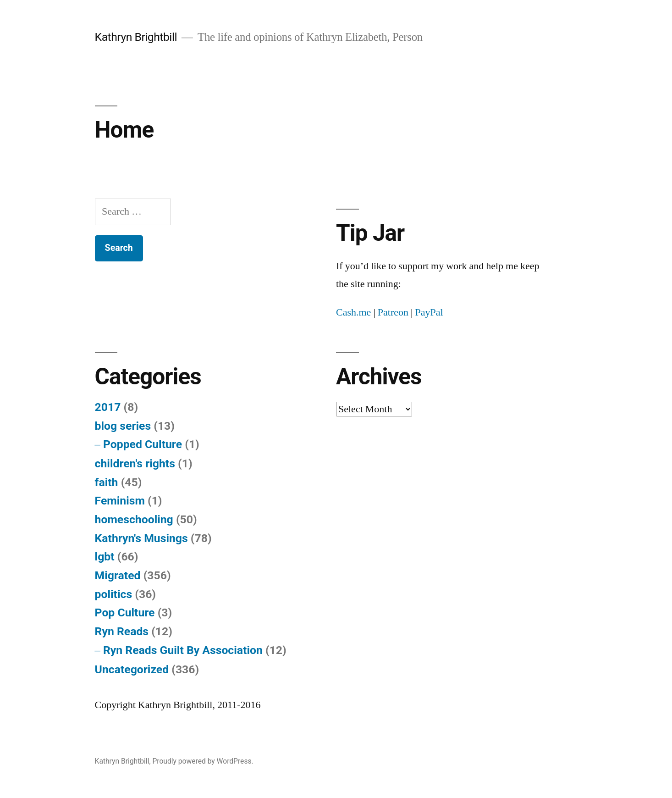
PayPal (429, 312)
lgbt (105, 557)
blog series (123, 426)
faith (107, 482)
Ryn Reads (122, 631)
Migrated (118, 575)
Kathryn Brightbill (136, 37)
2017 (108, 407)
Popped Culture (143, 444)
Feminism (120, 501)
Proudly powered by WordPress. (203, 761)
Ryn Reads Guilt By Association (183, 650)
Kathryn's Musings (141, 538)
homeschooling (134, 519)
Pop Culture (125, 612)
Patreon (393, 312)
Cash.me (353, 312)
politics (114, 594)
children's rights (135, 463)
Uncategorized (132, 669)
